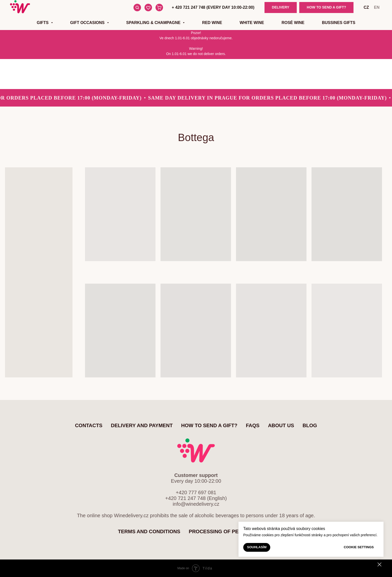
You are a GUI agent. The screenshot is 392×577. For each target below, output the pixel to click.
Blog (310, 425)
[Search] (137, 8)
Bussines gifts (339, 23)
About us (281, 425)
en (377, 7)
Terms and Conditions (149, 531)
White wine (252, 23)
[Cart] (159, 8)
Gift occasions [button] (88, 23)
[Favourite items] (148, 8)
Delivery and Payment (142, 425)
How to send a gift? (209, 425)
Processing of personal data (231, 531)
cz (366, 7)
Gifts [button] (43, 23)
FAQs (252, 425)
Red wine (212, 23)
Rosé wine (293, 23)
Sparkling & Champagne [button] (154, 23)
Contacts (89, 425)
